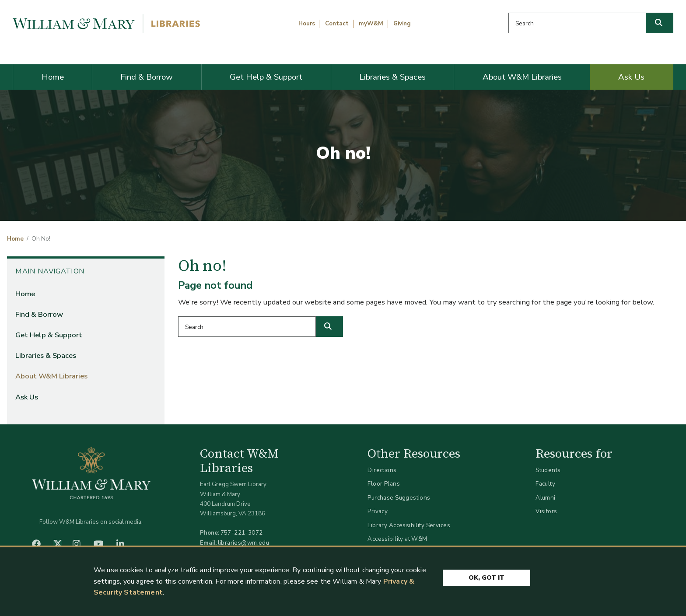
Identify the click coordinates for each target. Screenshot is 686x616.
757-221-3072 (242, 533)
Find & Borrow (147, 77)
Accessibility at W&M (397, 539)
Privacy (378, 511)
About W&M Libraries (522, 77)
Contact (337, 24)
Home (53, 77)
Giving (402, 24)
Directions (382, 470)
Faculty (545, 484)
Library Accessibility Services (409, 525)
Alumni (546, 498)
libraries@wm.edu (244, 543)
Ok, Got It (486, 578)
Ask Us (631, 77)
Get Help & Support (266, 77)
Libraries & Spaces (392, 77)
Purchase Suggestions (399, 498)
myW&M (371, 24)
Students (548, 470)
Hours (307, 24)
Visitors (546, 511)
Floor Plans (384, 484)
